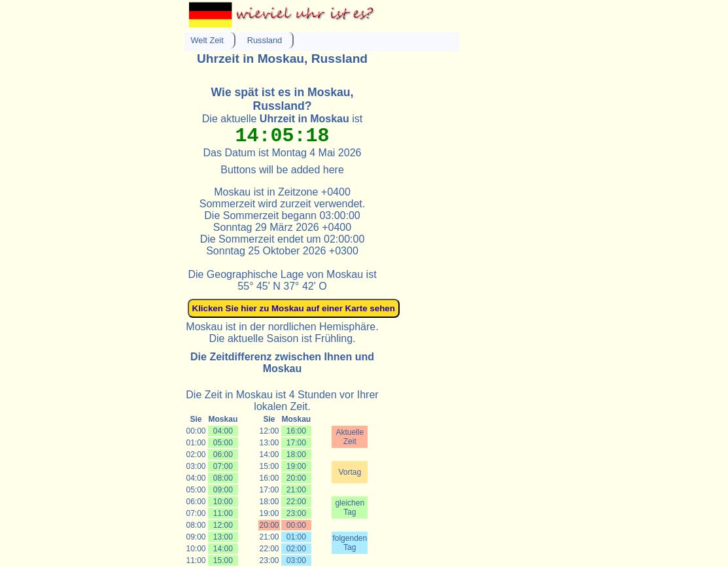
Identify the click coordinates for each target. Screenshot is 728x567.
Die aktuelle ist (282, 119)
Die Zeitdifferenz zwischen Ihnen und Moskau (282, 363)
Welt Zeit (207, 40)
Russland (265, 40)
